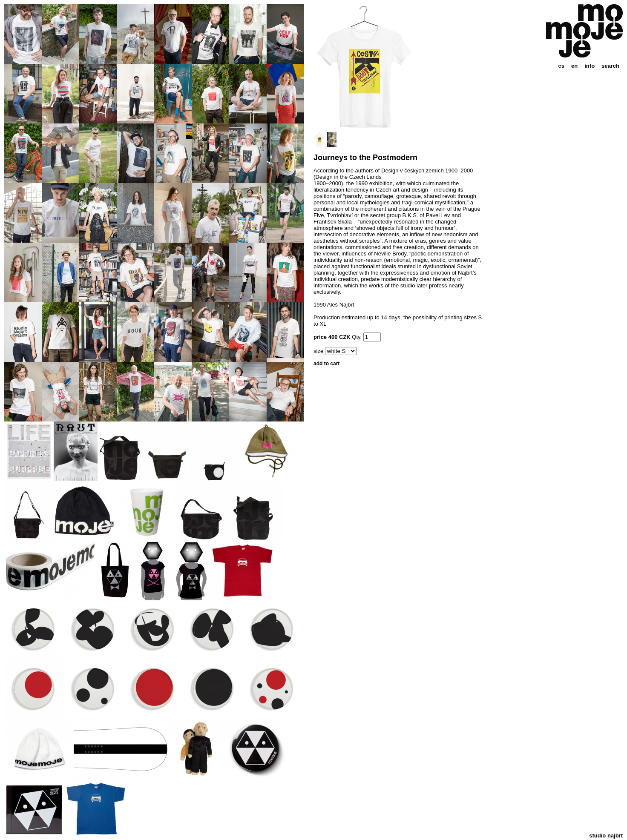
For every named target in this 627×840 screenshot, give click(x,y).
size (318, 351)
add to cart (326, 364)
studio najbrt (606, 836)
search (610, 66)
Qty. (357, 337)
